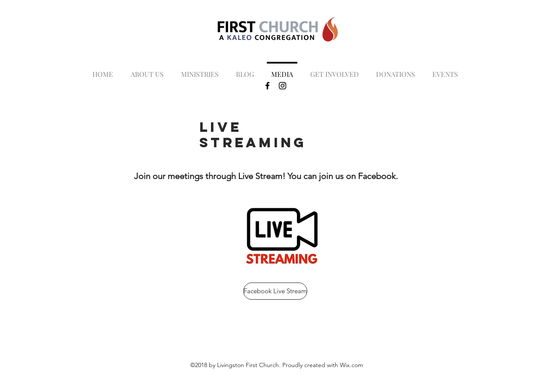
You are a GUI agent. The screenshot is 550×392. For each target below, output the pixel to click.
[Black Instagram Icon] (283, 86)
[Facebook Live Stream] (275, 291)
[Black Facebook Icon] (267, 86)
